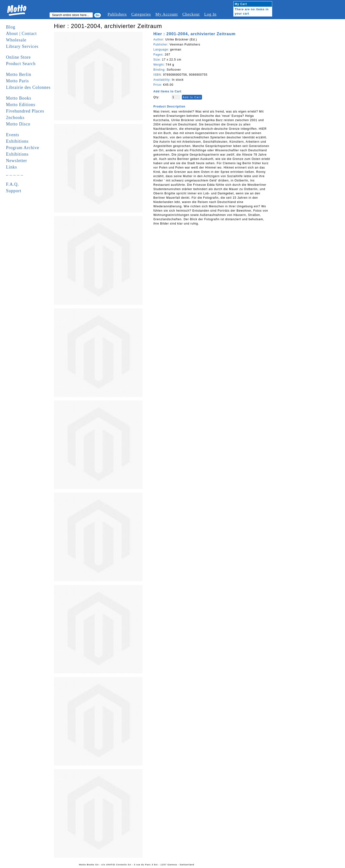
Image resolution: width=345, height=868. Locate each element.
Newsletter (17, 161)
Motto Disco (18, 124)
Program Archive (23, 148)
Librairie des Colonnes (28, 87)
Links (11, 167)
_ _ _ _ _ (15, 174)
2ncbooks (15, 118)
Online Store (18, 57)
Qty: (156, 97)
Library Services (22, 46)
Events (13, 135)
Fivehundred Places (25, 111)
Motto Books (19, 98)
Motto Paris (17, 81)
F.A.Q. (12, 184)
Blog (11, 27)
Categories (141, 14)
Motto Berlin (19, 74)
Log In (210, 14)
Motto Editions (21, 105)
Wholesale (16, 40)
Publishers (117, 14)
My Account (167, 14)
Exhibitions (17, 141)
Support (14, 191)
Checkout (191, 14)
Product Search (21, 64)
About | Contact (21, 34)
